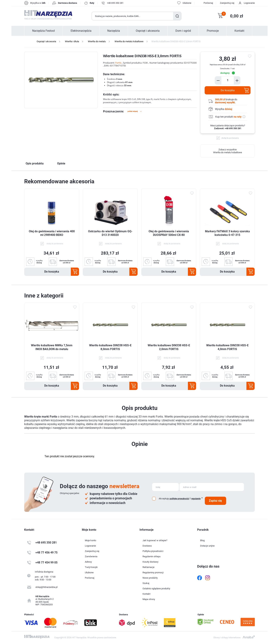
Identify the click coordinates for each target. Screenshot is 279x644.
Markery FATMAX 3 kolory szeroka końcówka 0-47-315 (227, 233)
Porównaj (208, 3)
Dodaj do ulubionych (192, 193)
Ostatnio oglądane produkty (156, 589)
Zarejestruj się (227, 3)
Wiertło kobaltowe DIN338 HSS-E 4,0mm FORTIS (227, 347)
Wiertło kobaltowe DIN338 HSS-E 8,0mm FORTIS (110, 347)
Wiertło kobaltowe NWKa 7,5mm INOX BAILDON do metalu (52, 347)
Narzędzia (114, 31)
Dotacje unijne (207, 546)
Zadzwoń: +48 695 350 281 (228, 128)
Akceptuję (164, 499)
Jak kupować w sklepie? (155, 540)
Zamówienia (91, 556)
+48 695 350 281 (115, 3)
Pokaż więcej (133, 111)
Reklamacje (148, 567)
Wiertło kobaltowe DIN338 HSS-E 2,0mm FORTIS (169, 347)
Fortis (118, 63)
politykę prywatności (179, 499)
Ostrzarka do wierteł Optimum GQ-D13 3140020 (110, 233)
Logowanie (249, 3)
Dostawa (147, 546)
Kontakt (239, 31)
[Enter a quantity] (228, 80)
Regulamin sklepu (152, 556)
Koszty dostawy (150, 562)
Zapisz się (215, 501)
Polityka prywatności (153, 551)
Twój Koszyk (91, 567)
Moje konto (90, 540)
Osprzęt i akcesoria (148, 31)
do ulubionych (250, 56)
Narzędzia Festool (44, 31)
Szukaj (177, 16)
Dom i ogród (183, 31)
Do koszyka (228, 90)
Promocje (213, 31)
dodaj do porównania (230, 138)
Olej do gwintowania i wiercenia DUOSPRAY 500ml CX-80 (169, 233)
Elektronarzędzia (81, 31)
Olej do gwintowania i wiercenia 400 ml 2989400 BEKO (52, 233)
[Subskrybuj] (165, 487)
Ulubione (89, 572)
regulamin (196, 499)
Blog (202, 540)
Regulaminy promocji (153, 572)
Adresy (88, 562)
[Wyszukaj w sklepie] (133, 16)
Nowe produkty (150, 578)
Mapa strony (149, 599)
